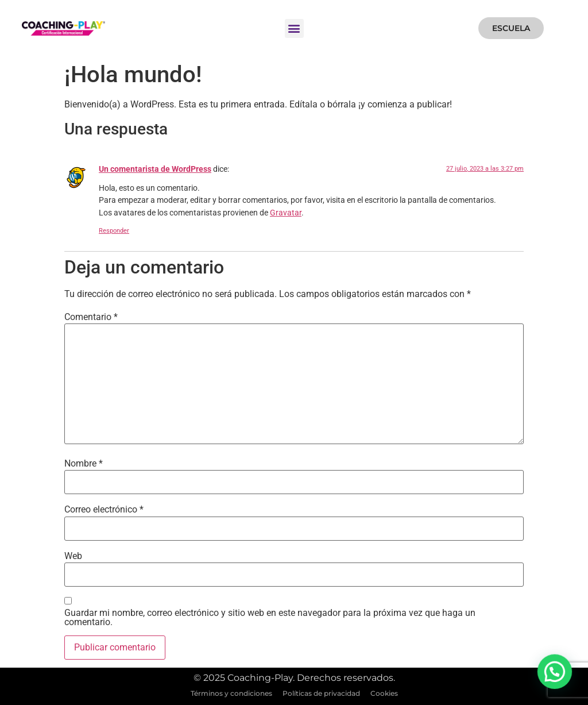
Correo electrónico (104, 510)
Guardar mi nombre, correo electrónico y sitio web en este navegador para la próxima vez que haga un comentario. (270, 618)
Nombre (84, 464)
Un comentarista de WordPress (155, 169)
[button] (294, 28)
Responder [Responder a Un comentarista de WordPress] (114, 231)
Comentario (91, 317)
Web (73, 556)
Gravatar (286, 213)
